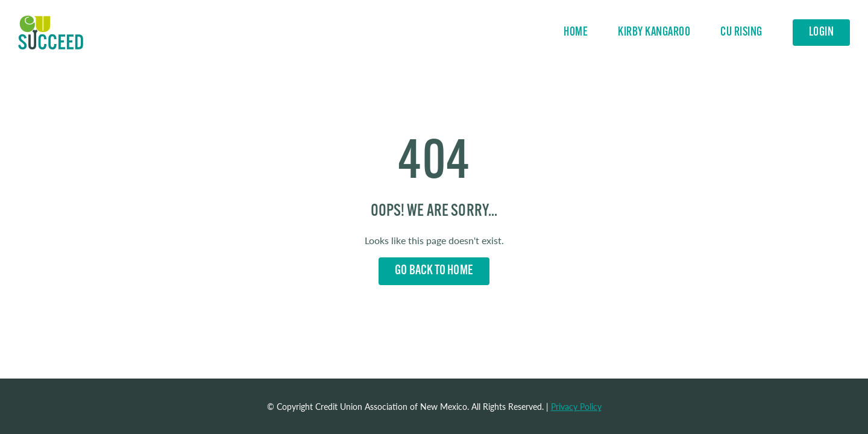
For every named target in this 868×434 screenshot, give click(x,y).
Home (51, 33)
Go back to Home (434, 271)
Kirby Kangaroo (654, 33)
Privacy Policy (576, 406)
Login (822, 33)
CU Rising (741, 33)
